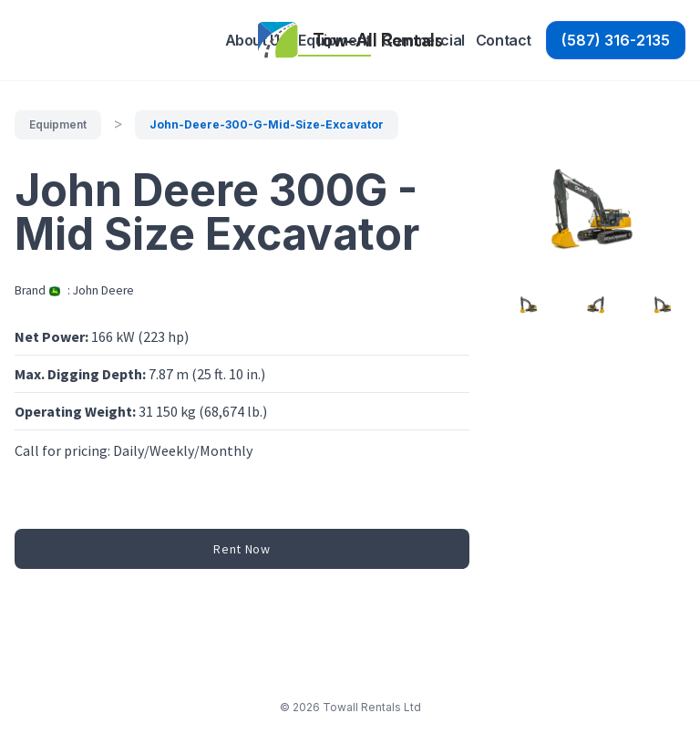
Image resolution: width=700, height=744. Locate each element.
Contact (504, 40)
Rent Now (242, 549)
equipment (58, 124)
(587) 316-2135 (616, 40)
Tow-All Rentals (378, 40)
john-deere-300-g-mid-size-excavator (267, 124)
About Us (257, 40)
